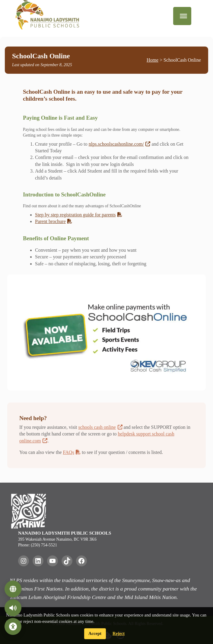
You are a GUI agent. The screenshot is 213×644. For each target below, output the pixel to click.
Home (153, 60)
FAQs (72, 452)
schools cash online (100, 427)
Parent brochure (54, 221)
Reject (119, 633)
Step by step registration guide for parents (79, 215)
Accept (95, 633)
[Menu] (183, 16)
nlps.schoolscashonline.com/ (120, 144)
